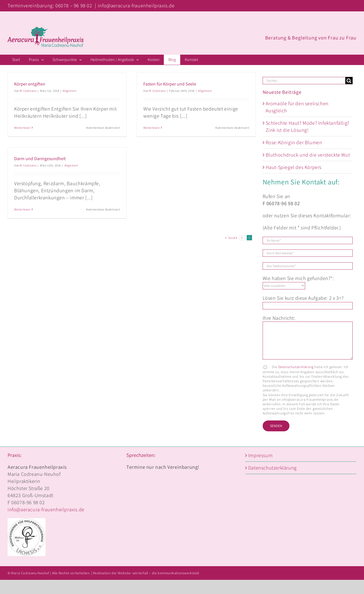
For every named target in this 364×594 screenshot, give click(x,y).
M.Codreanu (28, 91)
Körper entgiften (30, 84)
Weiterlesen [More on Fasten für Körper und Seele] (151, 128)
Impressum (260, 455)
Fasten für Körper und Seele (169, 84)
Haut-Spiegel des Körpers (294, 167)
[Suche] (349, 81)
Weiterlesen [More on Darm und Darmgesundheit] (22, 209)
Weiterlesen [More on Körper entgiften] (22, 128)
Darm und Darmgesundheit (40, 158)
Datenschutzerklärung (296, 367)
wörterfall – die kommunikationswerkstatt (166, 573)
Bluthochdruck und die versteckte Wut (308, 155)
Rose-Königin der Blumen (294, 142)
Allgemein (70, 91)
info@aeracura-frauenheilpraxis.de (136, 6)
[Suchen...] (304, 81)
